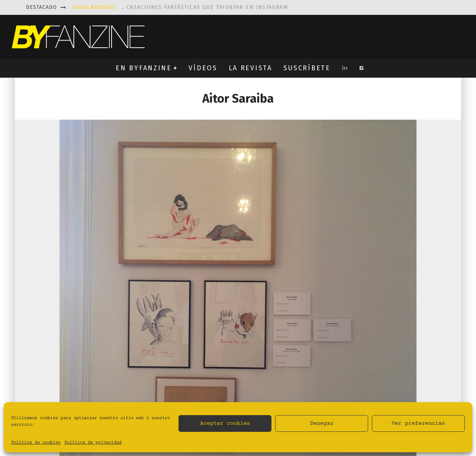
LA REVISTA (250, 68)
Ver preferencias (418, 423)
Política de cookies (36, 443)
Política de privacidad (93, 443)
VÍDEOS (203, 68)
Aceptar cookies (225, 423)
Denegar (322, 423)
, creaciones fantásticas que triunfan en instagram (181, 7)
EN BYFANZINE (144, 68)
